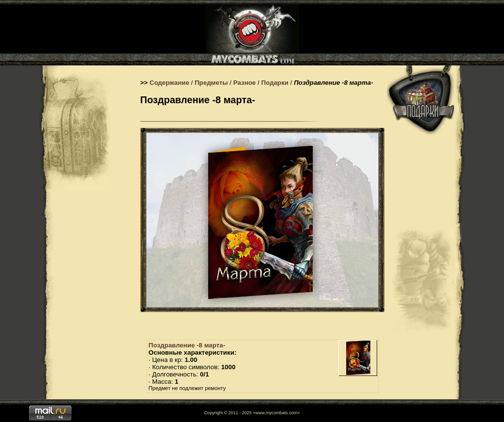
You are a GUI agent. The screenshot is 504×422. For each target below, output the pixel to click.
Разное (245, 83)
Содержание (169, 83)
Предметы (211, 83)
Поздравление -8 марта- (187, 345)
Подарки (275, 83)
